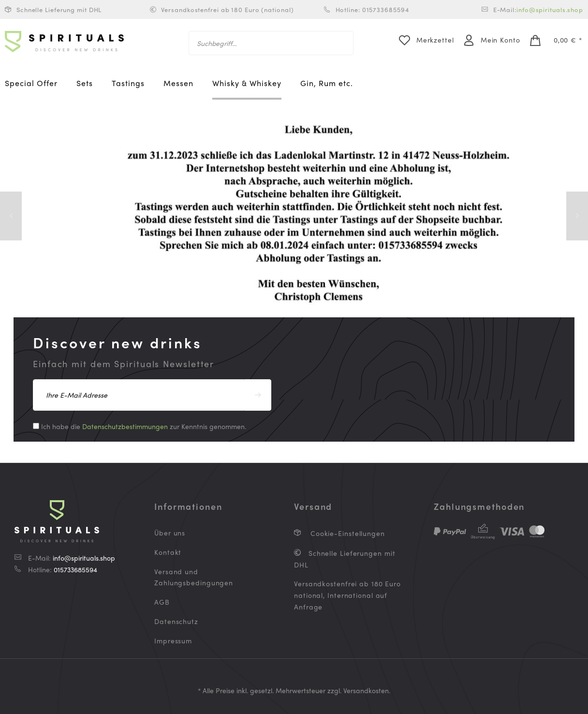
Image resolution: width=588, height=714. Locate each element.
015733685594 (75, 569)
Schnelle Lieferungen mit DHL (345, 559)
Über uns (170, 533)
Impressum (173, 640)
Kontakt (168, 552)
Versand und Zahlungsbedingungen (194, 577)
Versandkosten (366, 690)
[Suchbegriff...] (271, 43)
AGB (162, 602)
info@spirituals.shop (550, 9)
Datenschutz (176, 621)
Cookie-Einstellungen (346, 533)
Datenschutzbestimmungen (125, 426)
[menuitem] (271, 43)
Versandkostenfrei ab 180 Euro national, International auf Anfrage (347, 595)
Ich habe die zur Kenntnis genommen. (144, 426)
